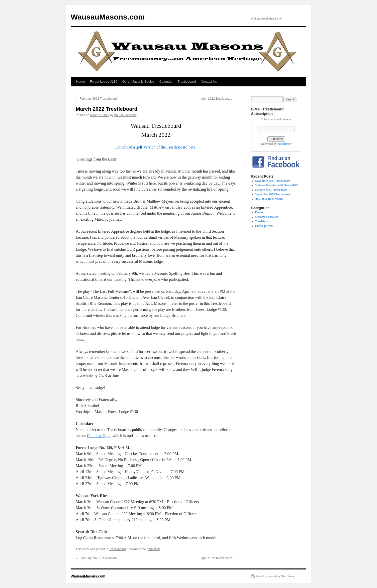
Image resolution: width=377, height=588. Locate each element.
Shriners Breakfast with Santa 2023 (276, 185)
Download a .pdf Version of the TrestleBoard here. (156, 147)
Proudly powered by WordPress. (275, 576)
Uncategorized (264, 226)
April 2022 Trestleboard (219, 99)
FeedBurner (284, 144)
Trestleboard (187, 82)
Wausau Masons (125, 115)
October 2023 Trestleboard (271, 190)
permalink (153, 549)
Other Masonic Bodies (138, 82)
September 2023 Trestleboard (273, 194)
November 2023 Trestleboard (273, 181)
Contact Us (209, 82)
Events (259, 212)
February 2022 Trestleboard (96, 99)
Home (81, 82)
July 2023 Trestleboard (269, 199)
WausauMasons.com (108, 17)
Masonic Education (267, 217)
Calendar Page (99, 436)
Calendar (166, 82)
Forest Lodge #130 (104, 82)
